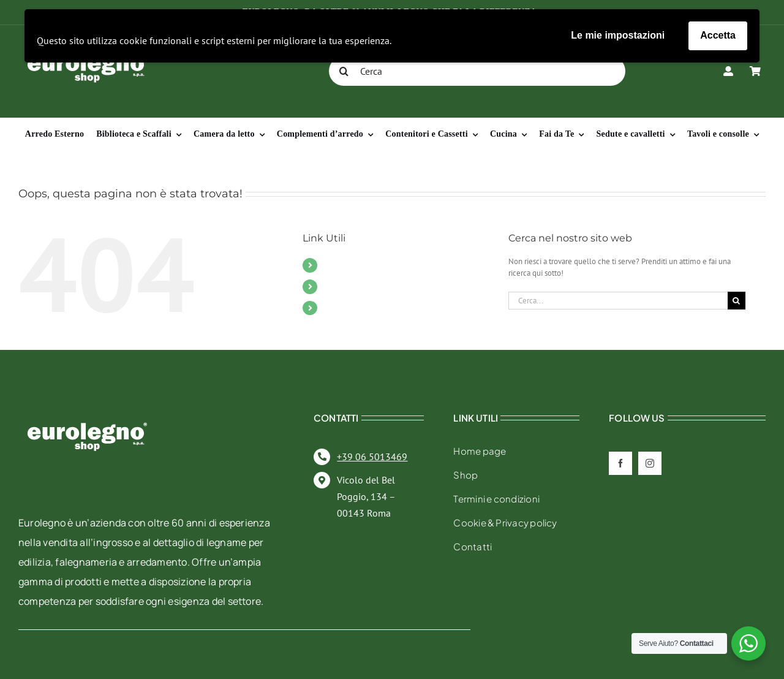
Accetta (718, 35)
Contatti (340, 286)
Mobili (337, 265)
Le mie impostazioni (618, 35)
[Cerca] (477, 71)
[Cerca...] (618, 301)
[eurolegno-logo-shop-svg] (87, 403)
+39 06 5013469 (372, 457)
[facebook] (620, 463)
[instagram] (650, 463)
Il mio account (353, 308)
